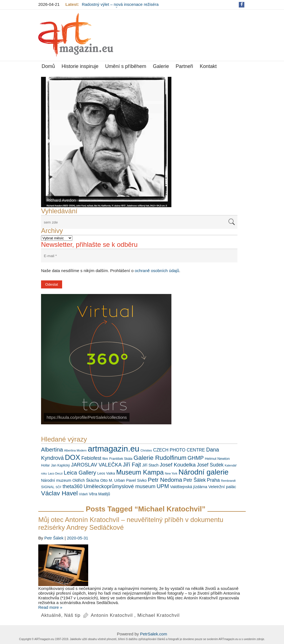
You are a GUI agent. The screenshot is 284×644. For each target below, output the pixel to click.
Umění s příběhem (126, 66)
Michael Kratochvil (158, 615)
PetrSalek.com (154, 634)
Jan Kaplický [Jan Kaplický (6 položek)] (60, 465)
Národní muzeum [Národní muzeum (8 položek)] (56, 480)
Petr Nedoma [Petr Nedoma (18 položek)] (165, 480)
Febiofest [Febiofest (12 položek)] (91, 458)
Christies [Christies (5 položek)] (146, 450)
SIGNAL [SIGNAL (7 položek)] (48, 487)
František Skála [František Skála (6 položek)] (121, 459)
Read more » (50, 607)
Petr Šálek (54, 538)
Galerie (161, 66)
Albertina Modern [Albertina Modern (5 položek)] (75, 450)
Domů (48, 66)
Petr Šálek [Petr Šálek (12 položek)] (195, 480)
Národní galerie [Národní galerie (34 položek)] (204, 472)
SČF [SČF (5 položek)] (58, 487)
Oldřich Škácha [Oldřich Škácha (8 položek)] (86, 480)
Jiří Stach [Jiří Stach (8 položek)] (150, 465)
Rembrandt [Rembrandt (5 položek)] (228, 481)
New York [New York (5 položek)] (171, 473)
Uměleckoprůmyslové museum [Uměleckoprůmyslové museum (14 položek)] (119, 486)
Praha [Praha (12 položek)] (213, 480)
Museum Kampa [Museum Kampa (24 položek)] (140, 472)
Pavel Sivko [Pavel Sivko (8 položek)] (136, 480)
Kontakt (208, 66)
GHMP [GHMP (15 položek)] (196, 458)
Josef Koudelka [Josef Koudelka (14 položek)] (178, 465)
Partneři (184, 66)
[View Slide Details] (106, 142)
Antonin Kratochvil (112, 615)
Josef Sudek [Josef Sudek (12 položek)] (210, 465)
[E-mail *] (139, 256)
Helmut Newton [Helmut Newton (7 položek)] (217, 459)
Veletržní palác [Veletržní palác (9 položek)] (222, 487)
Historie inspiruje (80, 66)
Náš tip (73, 615)
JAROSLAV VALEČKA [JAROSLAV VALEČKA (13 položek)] (96, 465)
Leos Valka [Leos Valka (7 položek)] (106, 473)
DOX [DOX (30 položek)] (73, 457)
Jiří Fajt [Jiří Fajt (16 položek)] (132, 465)
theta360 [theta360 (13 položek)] (73, 486)
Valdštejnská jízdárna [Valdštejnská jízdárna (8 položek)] (189, 487)
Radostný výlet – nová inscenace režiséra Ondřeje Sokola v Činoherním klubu (120, 7)
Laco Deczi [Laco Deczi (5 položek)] (55, 473)
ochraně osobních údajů (157, 271)
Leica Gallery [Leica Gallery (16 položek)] (80, 473)
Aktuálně (51, 615)
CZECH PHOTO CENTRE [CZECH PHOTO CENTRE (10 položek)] (179, 450)
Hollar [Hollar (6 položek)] (45, 465)
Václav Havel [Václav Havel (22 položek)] (59, 493)
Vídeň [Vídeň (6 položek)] (83, 494)
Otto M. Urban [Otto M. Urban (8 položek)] (112, 480)
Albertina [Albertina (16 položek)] (52, 450)
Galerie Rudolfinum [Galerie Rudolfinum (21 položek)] (160, 458)
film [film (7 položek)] (105, 459)
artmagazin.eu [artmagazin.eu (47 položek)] (113, 449)
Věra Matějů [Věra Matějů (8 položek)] (99, 494)
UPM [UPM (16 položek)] (163, 486)
